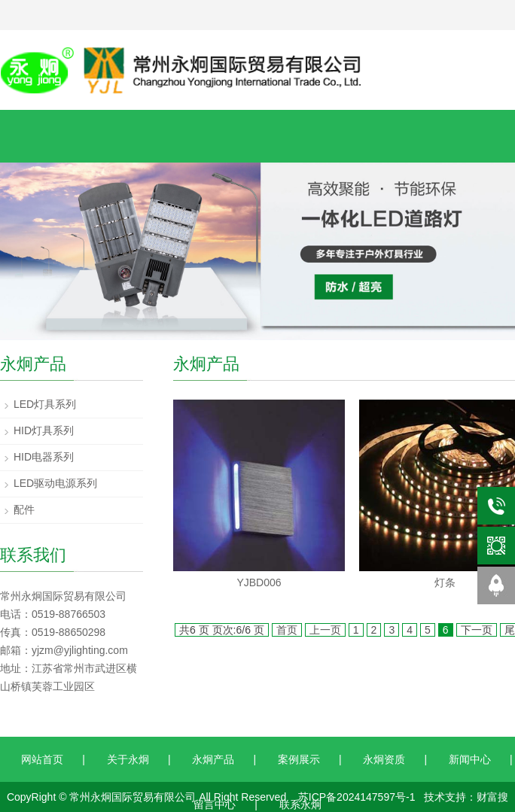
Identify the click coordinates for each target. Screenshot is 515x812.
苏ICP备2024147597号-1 (357, 797)
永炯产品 (213, 759)
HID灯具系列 (44, 430)
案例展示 (299, 759)
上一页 (325, 630)
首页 (287, 630)
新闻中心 (470, 759)
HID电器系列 (44, 457)
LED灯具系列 (45, 404)
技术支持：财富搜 (466, 797)
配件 (24, 509)
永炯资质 (384, 759)
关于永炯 (128, 759)
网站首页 (42, 759)
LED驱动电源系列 (55, 483)
